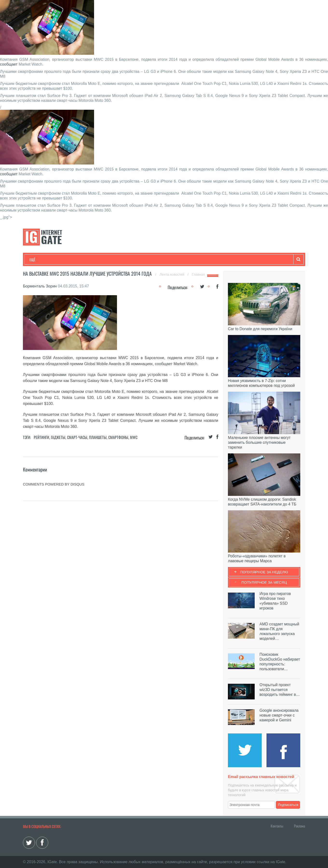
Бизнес (89, 260)
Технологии (38, 260)
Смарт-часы (77, 437)
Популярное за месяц (264, 582)
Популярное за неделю (264, 572)
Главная (198, 274)
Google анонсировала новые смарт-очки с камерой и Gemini (279, 715)
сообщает (9, 64)
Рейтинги (41, 437)
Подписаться (288, 805)
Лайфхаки (130, 260)
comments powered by (54, 484)
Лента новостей (172, 274)
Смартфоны (118, 437)
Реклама (300, 826)
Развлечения (64, 260)
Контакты (277, 826)
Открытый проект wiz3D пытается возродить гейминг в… (280, 690)
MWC (134, 437)
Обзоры (153, 260)
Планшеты (98, 437)
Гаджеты (175, 260)
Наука (108, 260)
